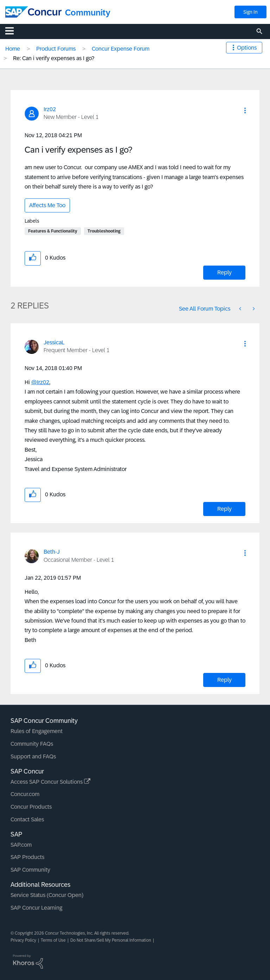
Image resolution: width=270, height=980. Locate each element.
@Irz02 (40, 382)
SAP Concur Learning (36, 908)
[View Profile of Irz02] (50, 109)
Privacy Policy (23, 940)
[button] (245, 110)
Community (88, 12)
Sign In (250, 12)
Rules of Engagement (37, 731)
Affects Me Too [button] (47, 205)
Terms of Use (53, 940)
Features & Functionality (53, 231)
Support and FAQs (33, 756)
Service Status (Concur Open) (47, 895)
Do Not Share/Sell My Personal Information (111, 940)
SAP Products (27, 857)
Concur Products (31, 807)
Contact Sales (27, 819)
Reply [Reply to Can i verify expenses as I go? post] (224, 272)
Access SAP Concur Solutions (50, 782)
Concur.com (25, 794)
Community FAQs (32, 744)
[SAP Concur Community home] (33, 12)
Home (13, 49)
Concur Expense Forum (121, 49)
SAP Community (30, 870)
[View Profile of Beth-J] (52, 552)
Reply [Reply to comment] (224, 509)
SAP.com (21, 845)
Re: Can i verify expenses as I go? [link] (54, 58)
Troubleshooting (104, 231)
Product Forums (56, 49)
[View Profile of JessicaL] (54, 342)
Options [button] (247, 48)
